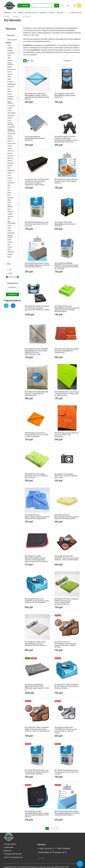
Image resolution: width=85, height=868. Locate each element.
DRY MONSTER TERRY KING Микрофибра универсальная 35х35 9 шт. (65, 95)
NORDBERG (11, 171)
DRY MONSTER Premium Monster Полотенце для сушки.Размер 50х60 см (66, 181)
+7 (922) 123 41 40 (75, 13)
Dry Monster (11, 84)
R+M (9, 195)
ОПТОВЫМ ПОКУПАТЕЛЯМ (13, 854)
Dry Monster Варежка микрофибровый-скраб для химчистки (35, 138)
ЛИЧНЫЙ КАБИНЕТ (10, 844)
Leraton (10, 148)
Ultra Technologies (12, 222)
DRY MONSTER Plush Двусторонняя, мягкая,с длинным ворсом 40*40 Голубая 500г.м (37, 517)
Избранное (7, 13)
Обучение (60, 13)
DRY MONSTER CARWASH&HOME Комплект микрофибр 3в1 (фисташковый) (37, 394)
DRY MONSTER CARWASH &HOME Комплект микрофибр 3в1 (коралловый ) (66, 351)
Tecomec (10, 212)
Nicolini (10, 166)
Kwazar (10, 141)
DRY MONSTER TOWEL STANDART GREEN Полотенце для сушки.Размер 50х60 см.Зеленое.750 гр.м (66, 602)
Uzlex (9, 228)
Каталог (24, 6)
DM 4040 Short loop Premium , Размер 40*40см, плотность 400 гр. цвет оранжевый (36, 435)
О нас (15, 13)
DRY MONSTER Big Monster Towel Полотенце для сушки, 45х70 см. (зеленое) (37, 224)
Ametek (10, 60)
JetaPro (10, 136)
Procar (10, 180)
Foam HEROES (10, 102)
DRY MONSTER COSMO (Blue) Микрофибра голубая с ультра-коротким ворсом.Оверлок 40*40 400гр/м (37, 96)
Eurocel (10, 94)
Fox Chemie (11, 106)
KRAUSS (10, 139)
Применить (12, 294)
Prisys (9, 257)
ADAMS (10, 48)
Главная (7, 17)
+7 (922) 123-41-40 (45, 849)
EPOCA (10, 92)
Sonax (9, 209)
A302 (9, 46)
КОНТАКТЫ (8, 851)
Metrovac (10, 158)
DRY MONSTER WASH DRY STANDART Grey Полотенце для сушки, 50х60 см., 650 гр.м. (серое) (66, 730)
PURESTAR (11, 183)
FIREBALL (11, 99)
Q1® (9, 188)
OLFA (9, 175)
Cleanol (10, 74)
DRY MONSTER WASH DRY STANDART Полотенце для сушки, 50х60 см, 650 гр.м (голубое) (37, 601)
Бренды (21, 13)
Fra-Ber (10, 108)
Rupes (9, 193)
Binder (9, 67)
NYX (9, 168)
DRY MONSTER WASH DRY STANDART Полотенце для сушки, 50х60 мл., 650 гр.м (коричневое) (67, 558)
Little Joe (10, 151)
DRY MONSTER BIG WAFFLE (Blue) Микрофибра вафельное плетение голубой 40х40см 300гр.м (67, 813)
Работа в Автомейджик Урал (13, 857)
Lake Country (12, 144)
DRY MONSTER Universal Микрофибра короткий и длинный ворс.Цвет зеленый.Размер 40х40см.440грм (67, 309)
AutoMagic (11, 53)
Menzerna (11, 156)
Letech (10, 146)
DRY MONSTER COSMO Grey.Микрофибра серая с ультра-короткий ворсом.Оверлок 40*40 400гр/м (37, 814)
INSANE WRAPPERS (11, 130)
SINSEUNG (11, 252)
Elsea (9, 89)
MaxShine (11, 163)
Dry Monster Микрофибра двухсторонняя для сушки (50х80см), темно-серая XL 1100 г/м (37, 687)
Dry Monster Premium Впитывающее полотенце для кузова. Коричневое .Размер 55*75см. (65, 644)
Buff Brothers (12, 69)
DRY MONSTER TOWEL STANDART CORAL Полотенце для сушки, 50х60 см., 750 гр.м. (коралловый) (37, 729)
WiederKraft (11, 233)
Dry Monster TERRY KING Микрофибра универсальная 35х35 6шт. (65, 224)
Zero (9, 245)
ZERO (9, 250)
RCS (9, 190)
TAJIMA (10, 214)
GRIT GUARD (11, 113)
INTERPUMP (11, 134)
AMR (9, 58)
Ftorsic (10, 111)
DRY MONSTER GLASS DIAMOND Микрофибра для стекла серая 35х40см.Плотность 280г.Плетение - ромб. (36, 352)
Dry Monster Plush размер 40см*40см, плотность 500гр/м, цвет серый (66, 476)
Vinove (10, 231)
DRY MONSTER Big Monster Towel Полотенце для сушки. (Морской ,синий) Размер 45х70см (37, 772)
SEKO (9, 200)
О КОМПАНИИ (8, 847)
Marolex (10, 153)
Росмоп (10, 242)
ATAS (9, 55)
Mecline (10, 161)
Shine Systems (10, 206)
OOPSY (10, 173)
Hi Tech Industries (11, 124)
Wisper (10, 240)
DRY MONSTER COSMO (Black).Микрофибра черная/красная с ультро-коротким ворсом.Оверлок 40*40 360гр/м (36, 559)
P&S (9, 185)
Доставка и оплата (31, 13)
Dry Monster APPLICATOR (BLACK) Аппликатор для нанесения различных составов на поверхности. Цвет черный (37, 182)
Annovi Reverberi (10, 64)
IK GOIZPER (11, 127)
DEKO (9, 79)
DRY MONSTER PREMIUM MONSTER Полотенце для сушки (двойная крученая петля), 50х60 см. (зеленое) (66, 266)
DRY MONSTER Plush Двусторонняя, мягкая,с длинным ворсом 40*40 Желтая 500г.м (67, 517)
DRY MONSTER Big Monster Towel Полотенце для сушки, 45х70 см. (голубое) (66, 772)
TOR (9, 219)
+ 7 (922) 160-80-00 (62, 849)
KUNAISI (10, 255)
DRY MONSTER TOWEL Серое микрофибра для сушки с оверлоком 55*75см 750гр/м (35, 644)
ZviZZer (10, 247)
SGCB (9, 203)
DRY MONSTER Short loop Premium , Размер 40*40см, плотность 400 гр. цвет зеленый (67, 394)
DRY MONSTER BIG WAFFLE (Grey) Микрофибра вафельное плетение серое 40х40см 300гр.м (37, 265)
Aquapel (10, 51)
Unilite (9, 226)
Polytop (10, 178)
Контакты (52, 13)
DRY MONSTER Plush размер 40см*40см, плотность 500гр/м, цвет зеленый (36, 476)
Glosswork (11, 115)
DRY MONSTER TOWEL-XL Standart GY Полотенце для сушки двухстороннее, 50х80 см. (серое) (37, 308)
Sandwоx (10, 198)
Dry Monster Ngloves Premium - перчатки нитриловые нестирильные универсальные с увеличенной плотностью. (66, 139)
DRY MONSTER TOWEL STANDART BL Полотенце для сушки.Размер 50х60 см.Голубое (66, 686)
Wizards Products (10, 236)
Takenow (10, 217)
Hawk (9, 120)
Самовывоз (43, 13)
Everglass (10, 97)
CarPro (10, 72)
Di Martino (11, 87)
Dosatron (10, 82)
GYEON (10, 118)
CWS (9, 77)
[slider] (7, 277)
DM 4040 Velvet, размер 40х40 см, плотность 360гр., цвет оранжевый (67, 435)
